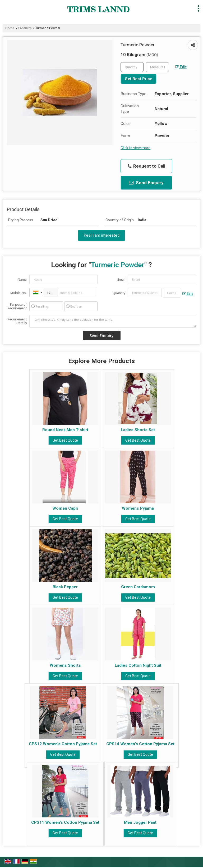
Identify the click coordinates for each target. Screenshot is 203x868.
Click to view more (135, 148)
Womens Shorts (65, 665)
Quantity (119, 293)
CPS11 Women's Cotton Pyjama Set (65, 822)
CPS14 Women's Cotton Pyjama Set (140, 744)
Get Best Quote (65, 440)
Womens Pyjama (138, 508)
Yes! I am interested (101, 235)
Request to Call (146, 166)
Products (25, 28)
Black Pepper (65, 587)
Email (121, 279)
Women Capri (65, 508)
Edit (181, 67)
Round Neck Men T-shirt (65, 430)
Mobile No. (19, 293)
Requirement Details (17, 321)
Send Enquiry (146, 183)
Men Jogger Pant (140, 822)
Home (10, 28)
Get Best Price (139, 79)
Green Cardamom (138, 587)
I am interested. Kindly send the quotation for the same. (113, 321)
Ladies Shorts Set (138, 430)
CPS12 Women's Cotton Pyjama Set (63, 744)
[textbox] (157, 67)
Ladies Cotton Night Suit (138, 665)
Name (22, 279)
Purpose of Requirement (17, 306)
